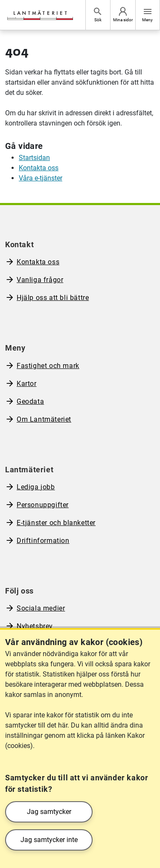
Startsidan (34, 158)
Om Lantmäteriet (44, 419)
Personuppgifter (43, 505)
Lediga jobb (36, 487)
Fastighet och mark (48, 366)
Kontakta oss (39, 168)
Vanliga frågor (40, 280)
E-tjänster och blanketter (56, 523)
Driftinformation (43, 541)
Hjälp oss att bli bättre (53, 298)
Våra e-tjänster (41, 178)
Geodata (30, 401)
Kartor (27, 384)
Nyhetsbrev (35, 626)
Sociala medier (41, 608)
